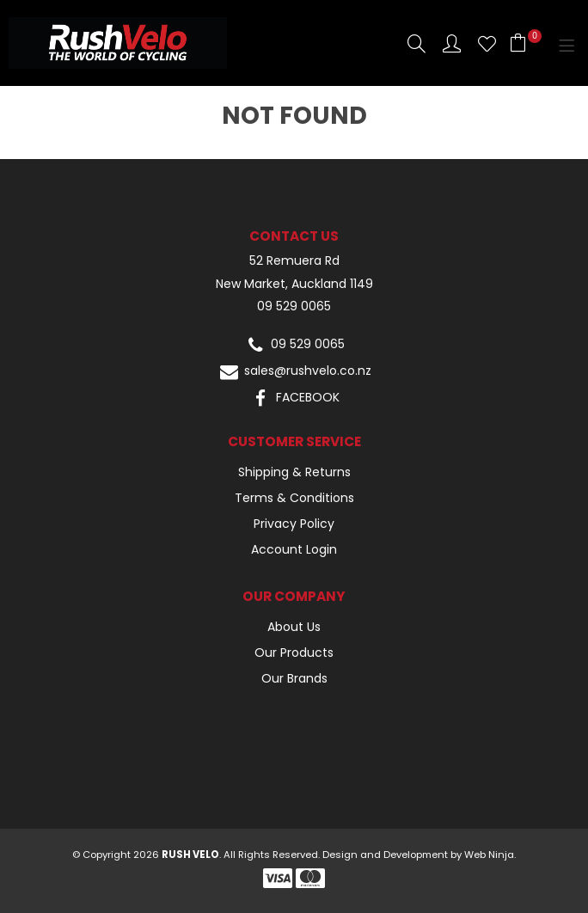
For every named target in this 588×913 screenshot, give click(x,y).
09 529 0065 (294, 306)
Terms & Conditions (294, 498)
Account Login (294, 549)
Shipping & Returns (294, 472)
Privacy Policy (294, 524)
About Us (294, 627)
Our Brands (294, 678)
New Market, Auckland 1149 (294, 284)
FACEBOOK (294, 398)
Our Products (294, 653)
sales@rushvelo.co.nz (294, 372)
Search (416, 43)
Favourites (487, 43)
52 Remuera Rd (294, 261)
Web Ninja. (490, 855)
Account (452, 43)
